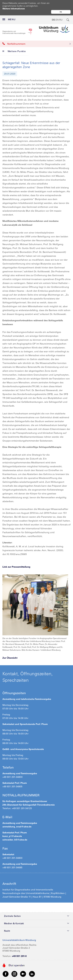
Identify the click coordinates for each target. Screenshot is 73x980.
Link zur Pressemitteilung (16, 567)
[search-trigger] (68, 20)
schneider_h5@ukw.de (15, 840)
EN (57, 20)
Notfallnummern (36, 44)
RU (61, 20)
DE (53, 20)
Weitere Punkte (14, 51)
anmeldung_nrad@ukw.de (17, 827)
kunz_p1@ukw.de (12, 836)
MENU (9, 19)
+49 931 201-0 (19, 956)
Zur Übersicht (10, 658)
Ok (61, 12)
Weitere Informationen (14, 8)
